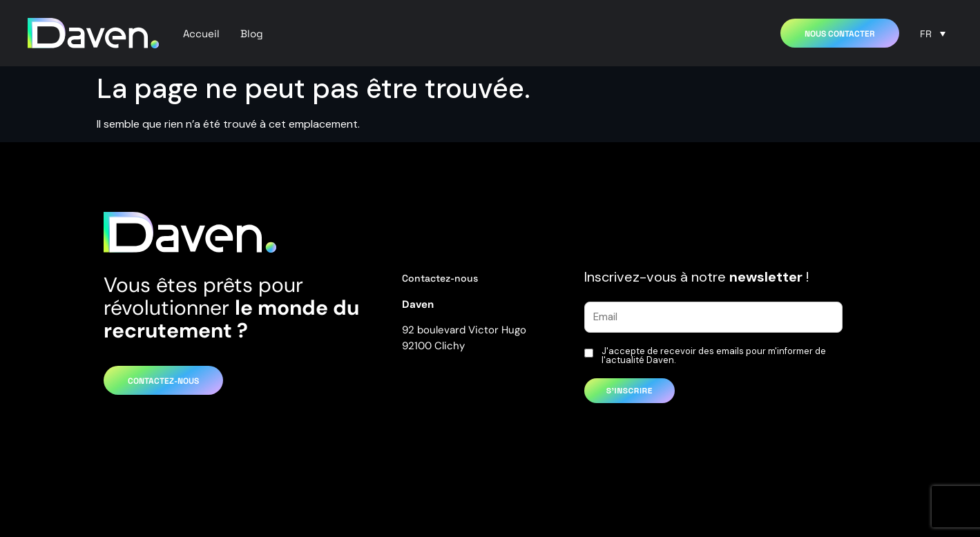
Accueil (201, 33)
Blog (252, 33)
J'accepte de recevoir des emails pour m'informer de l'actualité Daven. (714, 355)
